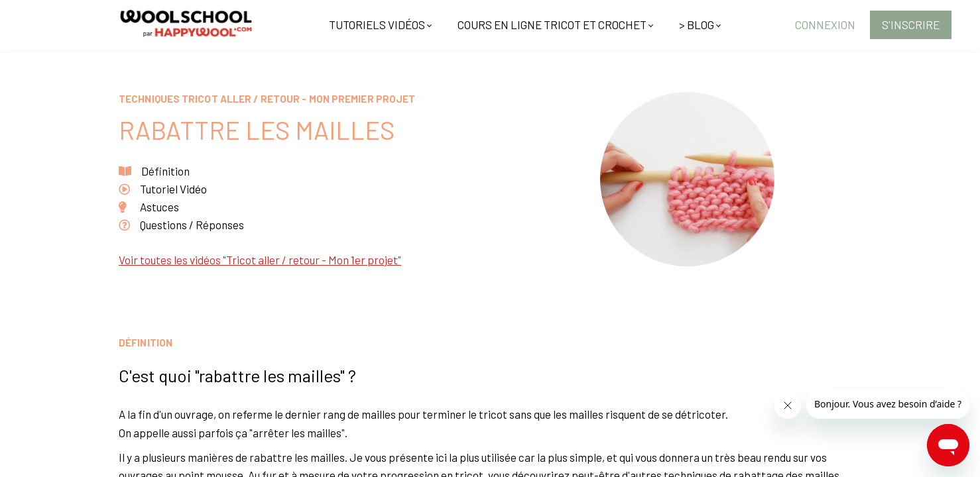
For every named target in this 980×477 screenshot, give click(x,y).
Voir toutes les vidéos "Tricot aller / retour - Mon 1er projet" (260, 260)
